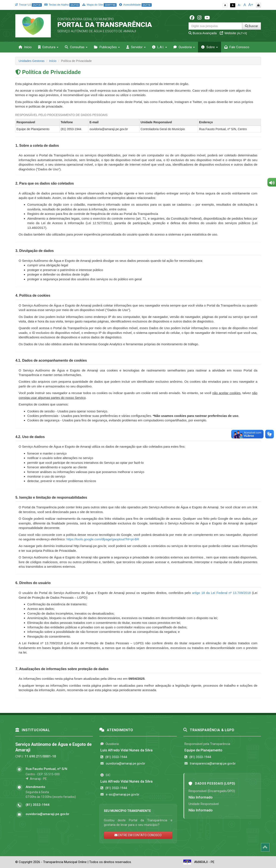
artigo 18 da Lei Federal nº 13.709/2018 (221, 593)
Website (233, 33)
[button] (37, 146)
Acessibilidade (135, 5)
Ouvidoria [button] (184, 47)
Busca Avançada (203, 33)
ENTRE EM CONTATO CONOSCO (138, 835)
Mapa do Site (99, 5)
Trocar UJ (29, 5)
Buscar (252, 26)
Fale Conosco (237, 47)
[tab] (138, 146)
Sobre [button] (210, 47)
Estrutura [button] (48, 47)
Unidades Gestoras (32, 61)
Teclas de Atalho (62, 5)
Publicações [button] (107, 47)
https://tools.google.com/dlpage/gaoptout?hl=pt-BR (103, 539)
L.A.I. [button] (160, 47)
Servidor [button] (136, 47)
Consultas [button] (76, 47)
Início (25, 47)
